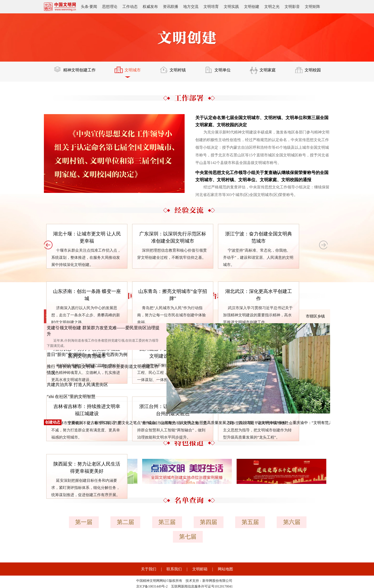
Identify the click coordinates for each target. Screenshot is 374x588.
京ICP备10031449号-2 (152, 569)
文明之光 (272, 7)
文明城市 (130, 72)
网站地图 (225, 551)
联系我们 (174, 551)
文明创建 (252, 7)
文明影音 (292, 7)
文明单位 (219, 72)
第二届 (107, 522)
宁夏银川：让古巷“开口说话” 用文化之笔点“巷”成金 (112, 423)
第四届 (187, 522)
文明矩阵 (312, 7)
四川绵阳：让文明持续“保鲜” (263, 423)
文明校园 (308, 72)
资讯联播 (171, 7)
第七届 (307, 522)
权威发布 (150, 7)
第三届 (147, 522)
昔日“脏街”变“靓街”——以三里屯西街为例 (87, 355)
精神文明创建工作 (76, 72)
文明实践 (231, 7)
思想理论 (110, 7)
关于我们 (149, 551)
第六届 (267, 522)
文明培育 (211, 7)
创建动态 (53, 422)
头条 (85, 7)
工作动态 (130, 7)
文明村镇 (174, 72)
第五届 (227, 522)
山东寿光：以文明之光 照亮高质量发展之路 (197, 423)
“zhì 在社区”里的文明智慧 (71, 397)
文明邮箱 (200, 551)
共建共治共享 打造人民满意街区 (77, 385)
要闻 (93, 7)
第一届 (67, 522)
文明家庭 (263, 72)
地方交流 (191, 7)
